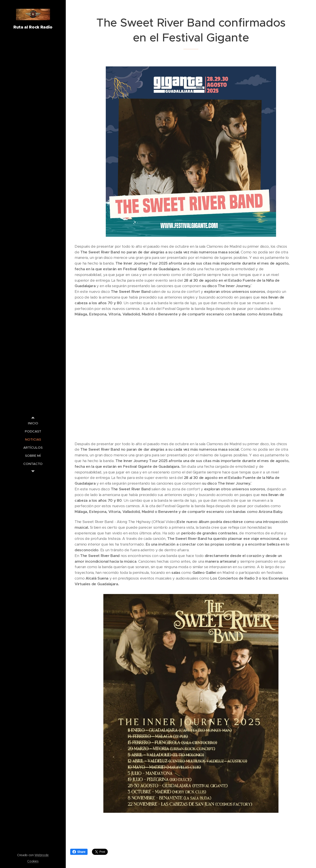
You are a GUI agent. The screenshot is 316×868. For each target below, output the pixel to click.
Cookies (33, 861)
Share (79, 852)
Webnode (42, 855)
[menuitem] (33, 423)
